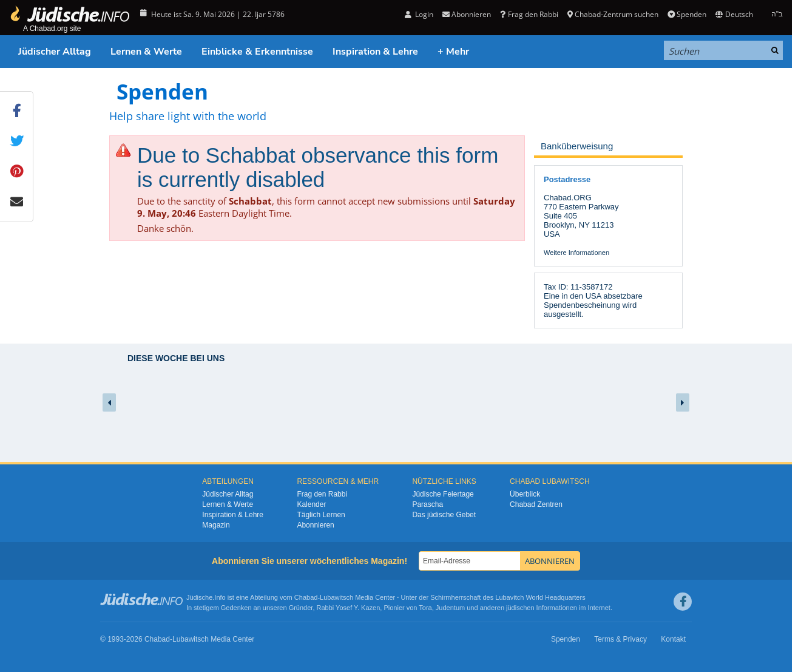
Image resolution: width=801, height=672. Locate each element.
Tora (425, 608)
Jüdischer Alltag (55, 52)
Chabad (306, 597)
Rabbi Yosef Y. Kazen (349, 608)
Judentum (450, 608)
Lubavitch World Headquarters (540, 597)
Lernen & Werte (146, 52)
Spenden (687, 14)
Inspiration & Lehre (375, 52)
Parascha (428, 504)
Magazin (216, 525)
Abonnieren (467, 14)
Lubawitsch (336, 597)
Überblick (525, 494)
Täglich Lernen (321, 515)
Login (419, 14)
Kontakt (673, 639)
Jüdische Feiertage (443, 494)
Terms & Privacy (620, 639)
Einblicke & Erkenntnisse (257, 52)
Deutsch (734, 14)
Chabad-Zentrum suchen (613, 14)
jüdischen (520, 608)
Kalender (311, 504)
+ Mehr (453, 52)
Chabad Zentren (536, 504)
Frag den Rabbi (529, 14)
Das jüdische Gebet (444, 515)
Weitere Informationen (576, 253)
